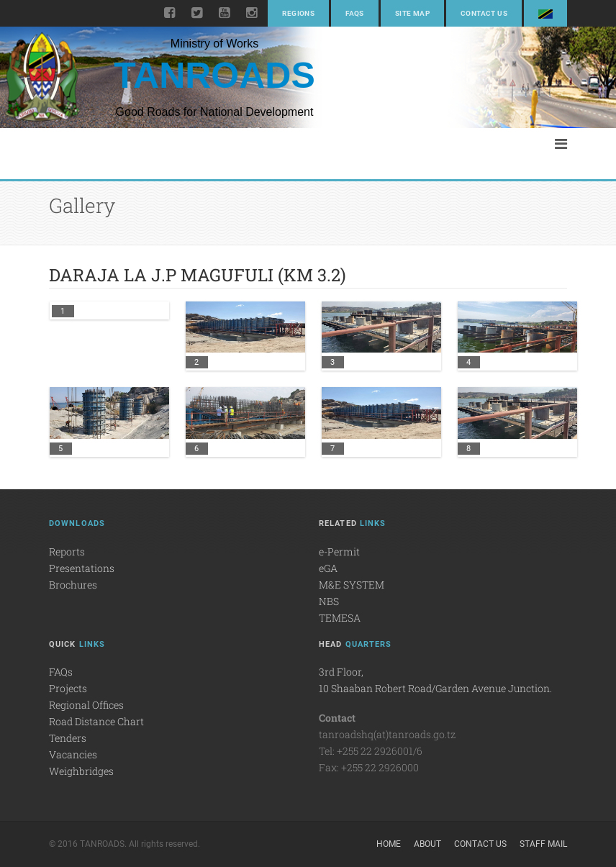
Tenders (68, 738)
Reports (67, 551)
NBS (329, 601)
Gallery (82, 205)
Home (389, 844)
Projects (68, 688)
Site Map (412, 13)
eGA (328, 568)
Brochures (73, 585)
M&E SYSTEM (352, 585)
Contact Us (484, 13)
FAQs (355, 13)
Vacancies (73, 754)
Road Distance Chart (96, 721)
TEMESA (340, 618)
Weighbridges (81, 771)
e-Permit (339, 551)
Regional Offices (86, 705)
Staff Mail (543, 844)
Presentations (82, 568)
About (427, 844)
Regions (298, 13)
